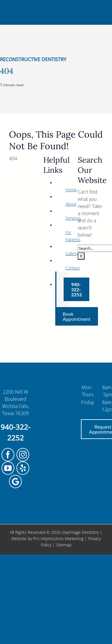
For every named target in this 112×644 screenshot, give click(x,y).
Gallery (72, 254)
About (71, 204)
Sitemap (64, 545)
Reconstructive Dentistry (33, 59)
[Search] (81, 256)
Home (71, 190)
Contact (73, 268)
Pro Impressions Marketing (58, 539)
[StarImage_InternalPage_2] (56, 5)
